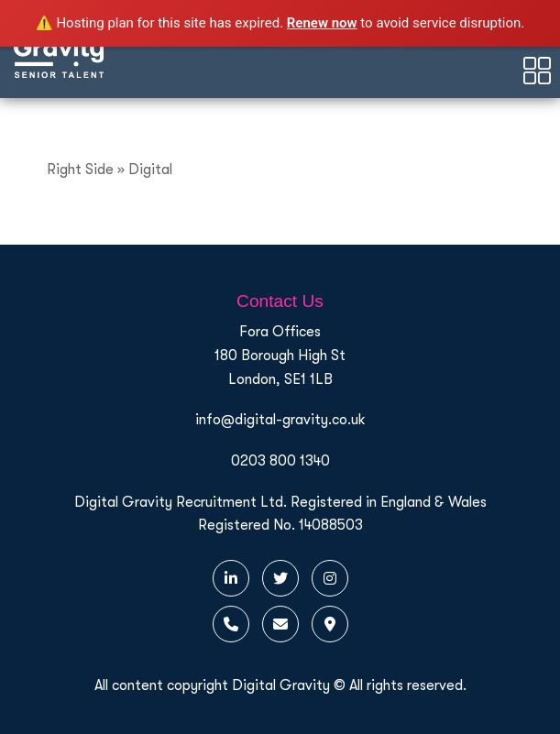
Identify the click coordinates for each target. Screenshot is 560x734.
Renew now (322, 23)
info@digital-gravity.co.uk (280, 420)
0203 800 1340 (280, 461)
